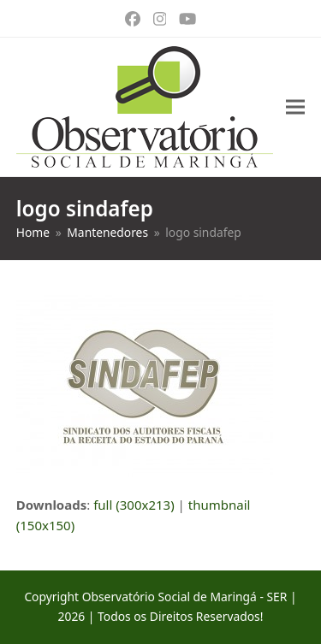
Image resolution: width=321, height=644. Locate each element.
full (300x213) (134, 505)
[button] (295, 107)
